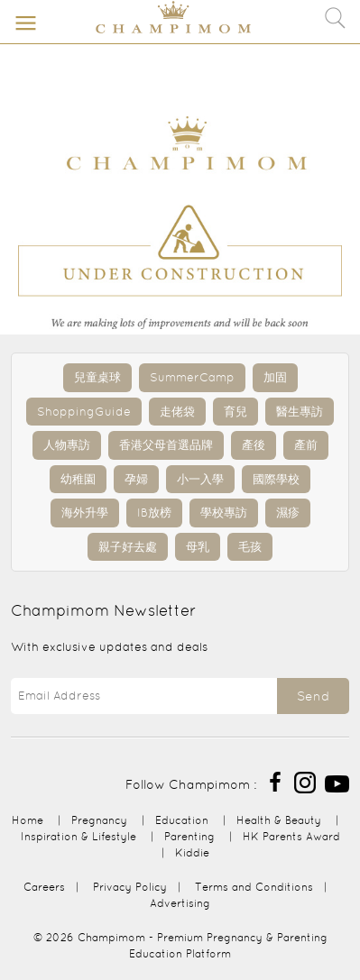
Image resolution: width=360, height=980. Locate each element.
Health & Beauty (279, 820)
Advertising (180, 903)
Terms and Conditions (254, 887)
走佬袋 (177, 412)
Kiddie (192, 852)
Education (182, 820)
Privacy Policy (130, 887)
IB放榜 (154, 513)
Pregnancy (99, 820)
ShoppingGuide (84, 412)
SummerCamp (192, 377)
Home (28, 820)
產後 (254, 445)
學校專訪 (224, 513)
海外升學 (85, 513)
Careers (44, 887)
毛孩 (250, 547)
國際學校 (276, 479)
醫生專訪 (300, 412)
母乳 (198, 547)
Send (313, 696)
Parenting (189, 836)
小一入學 (200, 479)
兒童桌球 (97, 377)
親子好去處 (128, 547)
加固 (275, 377)
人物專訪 (67, 445)
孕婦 (136, 479)
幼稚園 (78, 479)
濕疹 (288, 513)
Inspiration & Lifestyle (78, 836)
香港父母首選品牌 (166, 445)
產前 (306, 445)
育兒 (235, 412)
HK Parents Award (291, 836)
